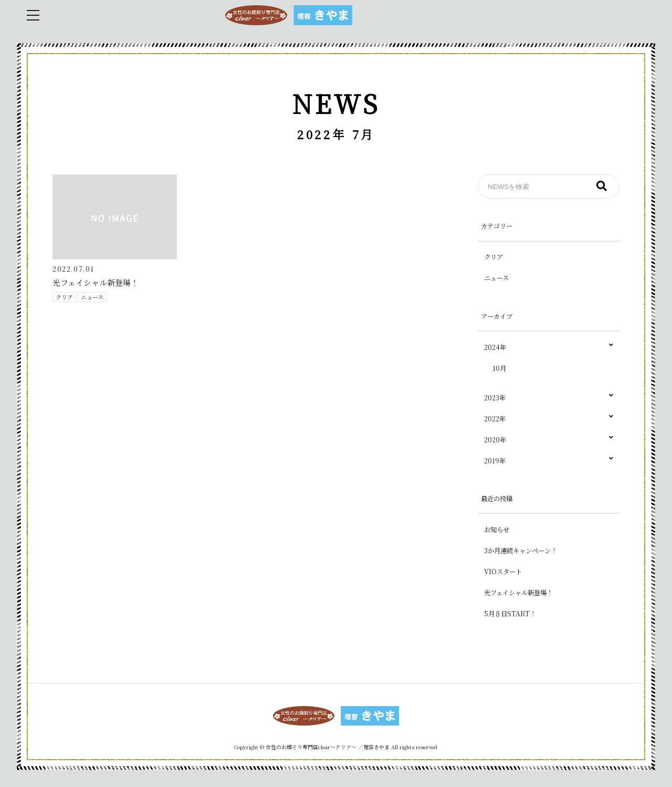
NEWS (336, 103)
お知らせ (497, 530)
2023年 (548, 398)
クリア (64, 297)
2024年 (548, 348)
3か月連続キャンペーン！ (521, 551)
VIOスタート (503, 572)
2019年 (548, 461)
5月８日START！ (510, 614)
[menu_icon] (33, 15)
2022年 (548, 419)
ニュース (92, 297)
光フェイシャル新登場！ (96, 282)
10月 (499, 368)
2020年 (548, 440)
